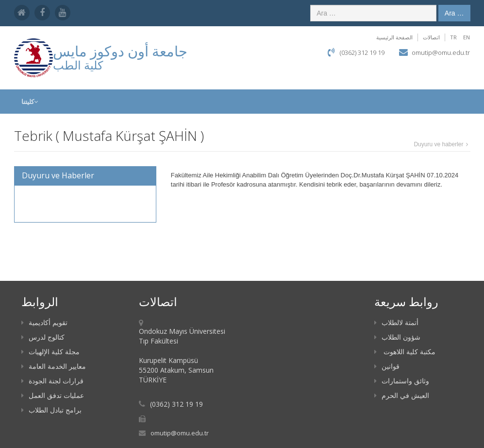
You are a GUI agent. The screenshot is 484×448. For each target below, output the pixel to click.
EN (467, 37)
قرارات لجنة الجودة (52, 381)
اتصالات (431, 37)
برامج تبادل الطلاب (51, 410)
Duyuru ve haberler (438, 144)
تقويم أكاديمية (44, 322)
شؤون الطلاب (397, 337)
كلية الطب (78, 65)
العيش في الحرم (402, 395)
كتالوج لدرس (43, 337)
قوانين (387, 366)
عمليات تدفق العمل (53, 395)
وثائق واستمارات (402, 381)
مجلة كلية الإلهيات (50, 352)
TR (453, 37)
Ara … (454, 13)
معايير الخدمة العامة (54, 366)
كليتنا (30, 102)
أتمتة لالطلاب (396, 322)
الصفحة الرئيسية (394, 37)
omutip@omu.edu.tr (441, 52)
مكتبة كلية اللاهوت (405, 352)
